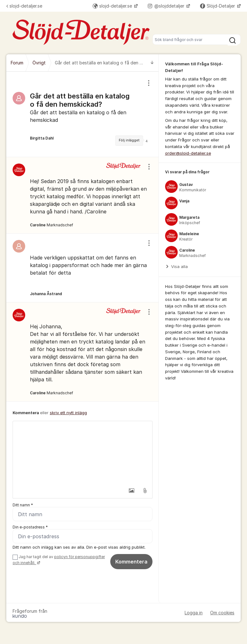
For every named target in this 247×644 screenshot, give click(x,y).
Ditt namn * (23, 505)
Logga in (194, 613)
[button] (132, 491)
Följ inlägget (129, 140)
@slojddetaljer (167, 6)
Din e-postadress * (30, 527)
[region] (83, 114)
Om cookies (222, 613)
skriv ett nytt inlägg (68, 413)
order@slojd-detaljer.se (188, 153)
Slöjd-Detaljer (218, 6)
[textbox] (83, 453)
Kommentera (131, 562)
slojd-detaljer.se (24, 6)
